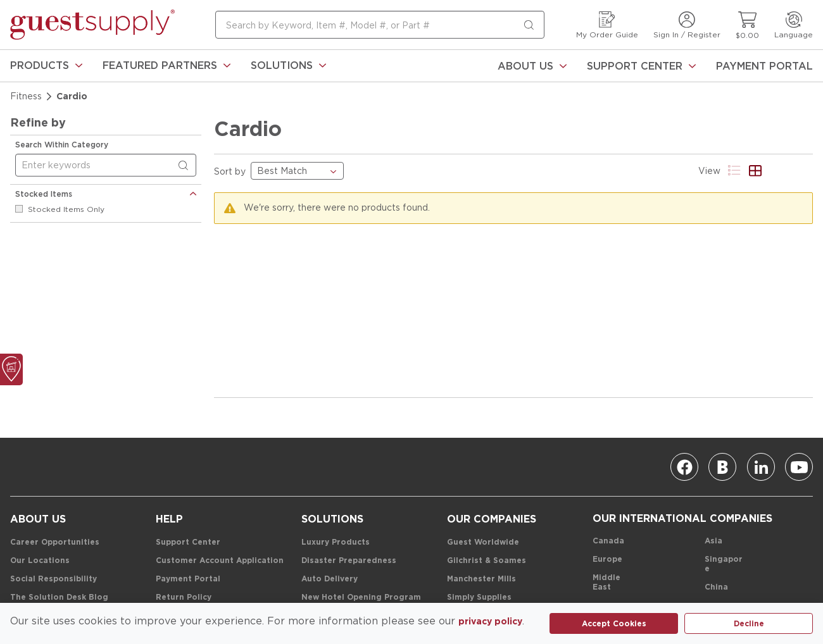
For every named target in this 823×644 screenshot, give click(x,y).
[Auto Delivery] (330, 579)
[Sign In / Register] (687, 25)
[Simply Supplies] (479, 598)
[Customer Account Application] (220, 561)
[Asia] (713, 541)
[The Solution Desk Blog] (59, 598)
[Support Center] (641, 66)
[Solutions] (288, 66)
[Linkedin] (761, 467)
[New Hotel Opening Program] (361, 598)
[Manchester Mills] (481, 579)
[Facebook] (684, 467)
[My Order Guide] (607, 25)
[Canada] (608, 541)
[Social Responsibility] (53, 579)
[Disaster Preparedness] (349, 561)
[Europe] (607, 560)
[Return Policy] (184, 598)
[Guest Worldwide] (483, 542)
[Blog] (722, 467)
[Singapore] (726, 564)
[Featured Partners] (166, 66)
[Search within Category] (185, 166)
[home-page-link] (92, 25)
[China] (716, 587)
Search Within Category (62, 145)
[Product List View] (735, 170)
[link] (46, 66)
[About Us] (532, 66)
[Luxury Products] (336, 542)
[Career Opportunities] (55, 542)
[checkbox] (19, 209)
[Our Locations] (40, 561)
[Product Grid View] (756, 170)
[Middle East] (613, 583)
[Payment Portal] (764, 66)
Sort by (230, 171)
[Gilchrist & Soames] (487, 561)
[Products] (46, 66)
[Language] (794, 25)
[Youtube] (799, 467)
